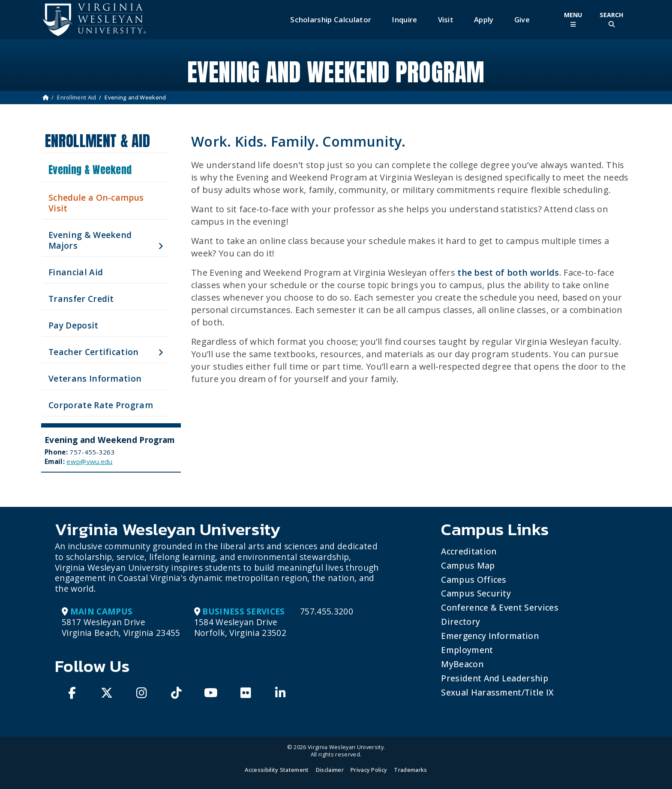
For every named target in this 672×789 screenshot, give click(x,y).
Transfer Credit (81, 299)
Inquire (404, 20)
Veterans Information (95, 378)
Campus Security (476, 593)
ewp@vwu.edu (90, 461)
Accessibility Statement (277, 770)
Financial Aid (76, 272)
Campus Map (468, 565)
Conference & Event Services (500, 607)
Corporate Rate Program (101, 405)
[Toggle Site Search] (612, 20)
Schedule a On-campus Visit (96, 203)
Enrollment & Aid (97, 141)
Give (522, 20)
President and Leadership (495, 678)
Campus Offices (474, 580)
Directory (460, 622)
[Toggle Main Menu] (573, 20)
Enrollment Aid (76, 97)
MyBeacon (462, 664)
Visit (446, 20)
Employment (467, 650)
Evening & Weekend (90, 170)
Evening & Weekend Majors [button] (90, 240)
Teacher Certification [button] (94, 352)
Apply (484, 20)
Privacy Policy (369, 770)
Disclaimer (330, 770)
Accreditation (469, 551)
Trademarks (410, 770)
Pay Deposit (73, 325)
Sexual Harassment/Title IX (497, 692)
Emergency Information (490, 636)
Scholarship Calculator (331, 20)
